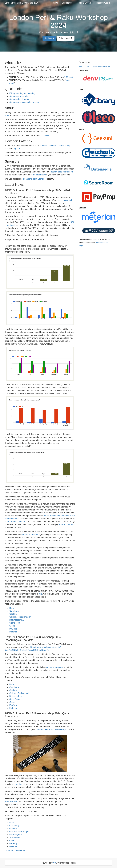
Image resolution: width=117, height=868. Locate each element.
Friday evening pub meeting (22, 93)
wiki (40, 594)
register (17, 149)
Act (55, 863)
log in (70, 146)
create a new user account (52, 146)
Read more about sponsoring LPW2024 (94, 66)
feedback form (11, 801)
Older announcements (15, 851)
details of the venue (31, 535)
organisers (19, 784)
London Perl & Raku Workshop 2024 (21, 3)
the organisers (39, 175)
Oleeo (12, 626)
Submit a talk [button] (66, 38)
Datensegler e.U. (17, 620)
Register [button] (49, 38)
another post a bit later (15, 522)
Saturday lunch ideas (19, 99)
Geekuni (13, 614)
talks (7, 115)
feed (47, 135)
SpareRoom (15, 623)
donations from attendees (35, 179)
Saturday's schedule (19, 96)
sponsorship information (62, 172)
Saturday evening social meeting (24, 102)
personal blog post (55, 667)
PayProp (13, 629)
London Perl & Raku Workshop (51, 729)
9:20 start (69, 77)
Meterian (13, 632)
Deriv (12, 608)
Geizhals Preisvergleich (20, 617)
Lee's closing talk (64, 200)
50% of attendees (67, 525)
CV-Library (14, 611)
